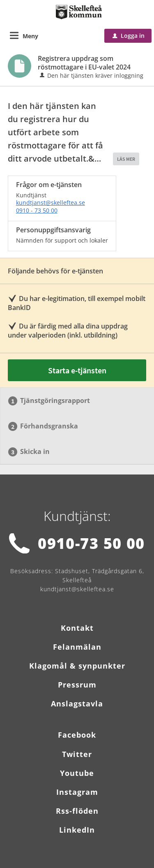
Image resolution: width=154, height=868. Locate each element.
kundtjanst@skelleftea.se (51, 203)
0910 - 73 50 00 (37, 210)
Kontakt (77, 628)
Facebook (77, 735)
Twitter (77, 754)
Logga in (129, 36)
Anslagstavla (77, 704)
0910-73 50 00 (91, 543)
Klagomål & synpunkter (77, 666)
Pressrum (77, 685)
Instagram (77, 792)
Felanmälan (77, 647)
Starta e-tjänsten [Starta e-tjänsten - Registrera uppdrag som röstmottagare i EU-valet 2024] (77, 370)
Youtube (77, 773)
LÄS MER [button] (126, 159)
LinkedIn (77, 830)
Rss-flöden (77, 811)
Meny (30, 36)
